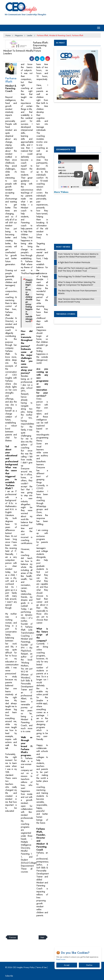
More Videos (61, 192)
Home (8, 35)
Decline (89, 965)
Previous (13, 937)
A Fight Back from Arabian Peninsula (74, 262)
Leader (30, 35)
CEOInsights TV (65, 149)
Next (42, 937)
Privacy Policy (29, 967)
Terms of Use (41, 967)
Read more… (61, 959)
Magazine (19, 35)
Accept (67, 965)
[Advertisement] (53, 924)
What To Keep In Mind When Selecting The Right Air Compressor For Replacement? (77, 284)
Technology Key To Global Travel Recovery (77, 276)
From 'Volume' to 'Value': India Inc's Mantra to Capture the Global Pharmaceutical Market (78, 255)
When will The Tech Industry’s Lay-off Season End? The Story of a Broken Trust (78, 269)
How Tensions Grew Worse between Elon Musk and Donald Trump (76, 300)
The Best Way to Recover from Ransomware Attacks (77, 292)
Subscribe (9, 976)
